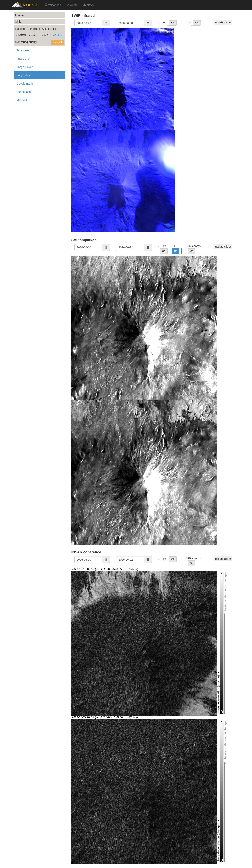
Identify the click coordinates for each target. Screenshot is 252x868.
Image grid (23, 59)
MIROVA (22, 100)
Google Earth (25, 84)
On (176, 251)
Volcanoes (53, 5)
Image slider (24, 75)
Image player (25, 67)
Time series (24, 50)
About (72, 5)
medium (58, 42)
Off (173, 23)
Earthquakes (24, 92)
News (88, 5)
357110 (58, 35)
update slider (223, 22)
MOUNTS (31, 5)
